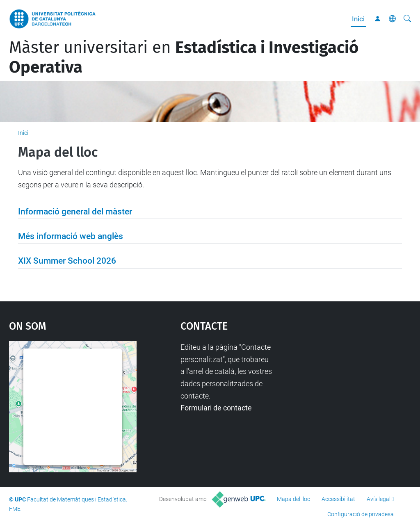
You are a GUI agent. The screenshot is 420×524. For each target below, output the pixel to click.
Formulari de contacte (216, 408)
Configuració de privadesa (361, 514)
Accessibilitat (338, 499)
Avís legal (379, 499)
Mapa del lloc (293, 499)
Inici (358, 19)
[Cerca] (407, 19)
